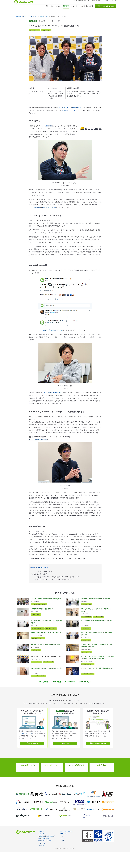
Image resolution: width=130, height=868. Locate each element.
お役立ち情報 (87, 7)
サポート (63, 852)
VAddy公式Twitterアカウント (53, 330)
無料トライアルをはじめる (104, 7)
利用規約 (41, 847)
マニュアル (64, 849)
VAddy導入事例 (44, 16)
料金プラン (73, 7)
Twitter (63, 856)
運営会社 (41, 861)
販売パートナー (94, 2)
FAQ (87, 2)
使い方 (57, 7)
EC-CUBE (49, 126)
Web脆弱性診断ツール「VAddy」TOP (26, 16)
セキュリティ (43, 849)
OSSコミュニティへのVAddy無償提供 (70, 108)
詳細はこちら (65, 759)
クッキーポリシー (44, 859)
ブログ (62, 854)
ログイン (111, 2)
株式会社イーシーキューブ (71, 110)
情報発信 (37, 207)
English (104, 2)
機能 (51, 7)
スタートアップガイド (26, 749)
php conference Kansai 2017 (53, 393)
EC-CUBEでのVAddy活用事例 (38, 440)
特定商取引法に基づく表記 (47, 852)
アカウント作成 (32, 759)
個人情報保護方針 (44, 854)
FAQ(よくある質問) (66, 847)
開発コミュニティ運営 (49, 207)
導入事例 (64, 7)
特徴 (45, 7)
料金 (85, 697)
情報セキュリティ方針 (45, 856)
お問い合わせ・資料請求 (78, 2)
